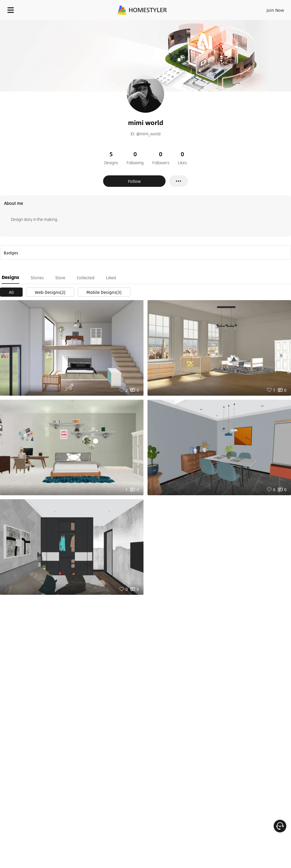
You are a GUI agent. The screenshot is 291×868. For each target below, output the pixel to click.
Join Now (275, 10)
